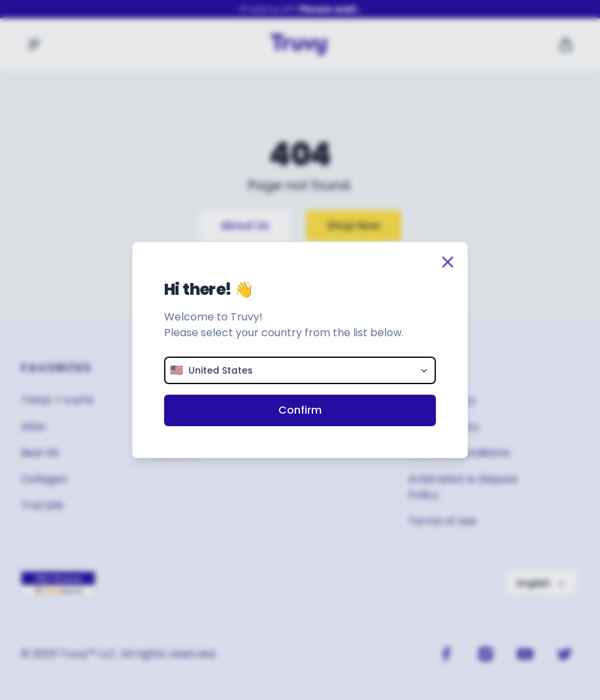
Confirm (300, 410)
